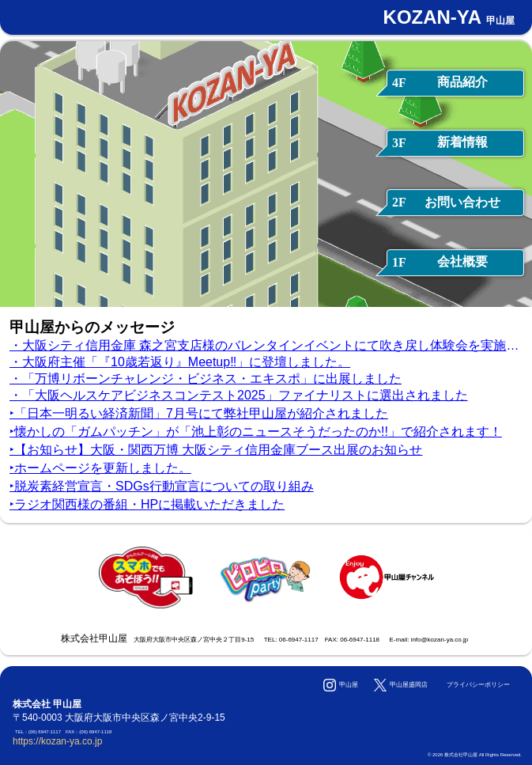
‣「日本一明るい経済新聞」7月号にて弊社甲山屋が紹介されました (199, 413)
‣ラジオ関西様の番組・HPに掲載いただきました (147, 504)
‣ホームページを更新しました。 (100, 468)
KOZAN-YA (449, 17)
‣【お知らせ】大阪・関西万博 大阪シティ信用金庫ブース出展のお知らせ (216, 450)
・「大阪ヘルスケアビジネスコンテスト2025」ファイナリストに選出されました (239, 395)
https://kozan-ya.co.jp (57, 741)
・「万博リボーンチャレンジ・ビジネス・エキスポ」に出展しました (206, 379)
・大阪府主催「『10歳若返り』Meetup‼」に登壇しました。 (180, 362)
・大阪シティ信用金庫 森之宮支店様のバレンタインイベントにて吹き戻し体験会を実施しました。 (266, 345)
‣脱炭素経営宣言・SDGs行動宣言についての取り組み (162, 486)
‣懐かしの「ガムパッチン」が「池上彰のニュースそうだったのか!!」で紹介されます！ (256, 432)
